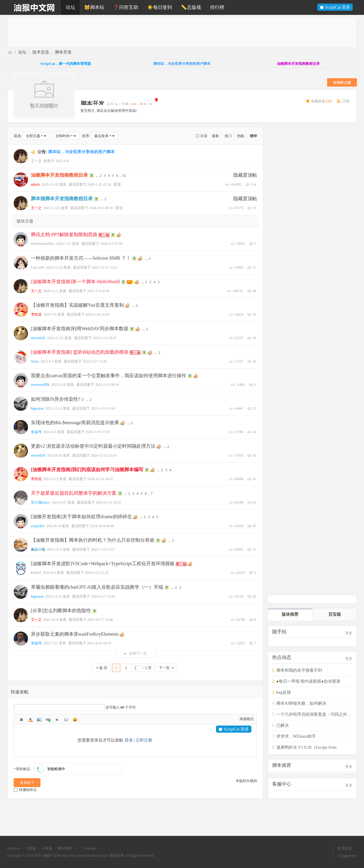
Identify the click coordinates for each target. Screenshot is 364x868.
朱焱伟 (36, 432)
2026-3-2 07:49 (111, 244)
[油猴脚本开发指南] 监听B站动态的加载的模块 (80, 352)
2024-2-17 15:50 (103, 596)
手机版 (31, 848)
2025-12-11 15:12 (105, 267)
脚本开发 (63, 52)
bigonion (37, 408)
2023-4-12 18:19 (99, 643)
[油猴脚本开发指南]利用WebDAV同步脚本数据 (80, 329)
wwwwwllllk (40, 385)
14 (254, 432)
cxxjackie (38, 526)
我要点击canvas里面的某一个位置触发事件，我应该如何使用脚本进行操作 (109, 376)
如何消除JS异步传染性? (56, 399)
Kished (36, 573)
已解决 (283, 725)
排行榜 (217, 7)
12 (124, 176)
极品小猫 (38, 549)
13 (254, 208)
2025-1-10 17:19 (97, 432)
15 (254, 549)
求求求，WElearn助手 (296, 736)
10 (254, 314)
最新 (215, 136)
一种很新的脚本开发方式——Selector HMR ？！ (81, 258)
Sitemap (90, 848)
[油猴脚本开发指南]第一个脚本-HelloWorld (75, 282)
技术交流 (41, 52)
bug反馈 (284, 692)
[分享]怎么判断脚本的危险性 (61, 611)
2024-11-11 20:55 (108, 502)
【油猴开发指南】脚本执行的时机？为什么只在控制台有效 (93, 540)
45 (254, 526)
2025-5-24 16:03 (97, 314)
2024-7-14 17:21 (103, 549)
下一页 (164, 668)
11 (254, 267)
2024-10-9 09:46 (102, 526)
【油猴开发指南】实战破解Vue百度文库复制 (78, 305)
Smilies (75, 720)
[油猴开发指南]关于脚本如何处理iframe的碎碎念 (81, 517)
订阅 (346, 101)
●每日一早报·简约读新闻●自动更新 (308, 681)
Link (48, 720)
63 (254, 502)
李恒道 (36, 314)
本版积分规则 (246, 781)
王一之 (36, 161)
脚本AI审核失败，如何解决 (301, 703)
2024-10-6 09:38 (101, 208)
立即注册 (144, 740)
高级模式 (247, 719)
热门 (228, 136)
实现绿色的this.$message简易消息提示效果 (75, 423)
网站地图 (65, 848)
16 (254, 455)
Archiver (14, 848)
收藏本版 (322, 101)
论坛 (70, 7)
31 (254, 479)
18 (254, 338)
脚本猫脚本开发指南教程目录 (62, 199)
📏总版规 (191, 7)
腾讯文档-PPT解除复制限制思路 (64, 235)
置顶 (117, 184)
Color (30, 720)
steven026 (38, 338)
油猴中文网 (10, 52)
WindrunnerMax (43, 244)
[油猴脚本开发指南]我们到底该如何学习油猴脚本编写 (87, 470)
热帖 (241, 136)
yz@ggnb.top (347, 856)
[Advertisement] (186, 33)
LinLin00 (38, 267)
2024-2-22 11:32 (97, 573)
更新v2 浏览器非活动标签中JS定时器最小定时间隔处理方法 (93, 446)
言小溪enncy (41, 502)
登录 (129, 740)
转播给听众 (25, 790)
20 (254, 596)
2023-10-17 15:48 (100, 620)
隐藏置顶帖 (245, 175)
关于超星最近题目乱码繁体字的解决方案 (74, 493)
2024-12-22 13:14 (104, 455)
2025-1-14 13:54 (103, 408)
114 (253, 184)
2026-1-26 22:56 (99, 184)
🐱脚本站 (94, 7)
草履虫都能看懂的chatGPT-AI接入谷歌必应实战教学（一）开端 (97, 587)
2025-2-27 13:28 (94, 361)
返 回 (103, 668)
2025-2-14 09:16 (107, 385)
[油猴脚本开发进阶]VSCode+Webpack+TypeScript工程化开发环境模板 (103, 564)
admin (35, 184)
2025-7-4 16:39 (98, 291)
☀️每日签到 (160, 7)
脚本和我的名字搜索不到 (299, 670)
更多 (349, 633)
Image (39, 720)
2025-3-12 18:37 (105, 338)
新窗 (204, 136)
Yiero (35, 361)
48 (254, 291)
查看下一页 (135, 654)
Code (66, 720)
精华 (253, 136)
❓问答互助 (126, 7)
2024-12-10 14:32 (100, 479)
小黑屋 (47, 848)
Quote (57, 720)
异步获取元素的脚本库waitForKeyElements (75, 634)
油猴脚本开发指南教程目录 (59, 175)
